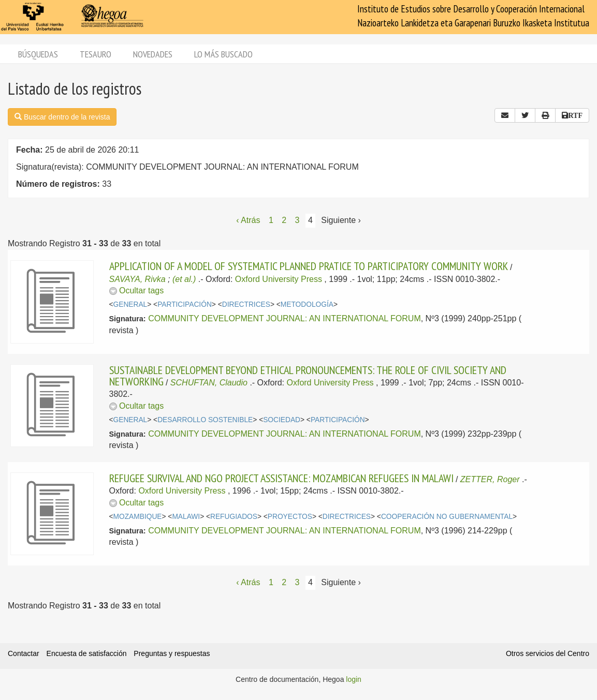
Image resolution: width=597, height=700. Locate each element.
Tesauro (96, 54)
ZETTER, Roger (490, 479)
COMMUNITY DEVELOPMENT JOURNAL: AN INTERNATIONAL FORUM (285, 318)
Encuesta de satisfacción (87, 653)
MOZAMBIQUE (138, 517)
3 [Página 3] (297, 220)
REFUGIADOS (234, 517)
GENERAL (130, 304)
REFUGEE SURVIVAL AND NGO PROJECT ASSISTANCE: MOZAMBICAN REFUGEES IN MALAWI (281, 478)
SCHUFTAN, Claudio (209, 383)
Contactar (24, 653)
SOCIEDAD (282, 420)
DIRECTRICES (246, 304)
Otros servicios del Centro (548, 653)
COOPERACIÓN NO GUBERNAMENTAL (447, 517)
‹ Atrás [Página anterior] (248, 220)
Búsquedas (38, 54)
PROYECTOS (290, 517)
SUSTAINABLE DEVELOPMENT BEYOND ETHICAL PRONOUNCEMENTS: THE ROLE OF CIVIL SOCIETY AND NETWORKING (308, 376)
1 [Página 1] (271, 220)
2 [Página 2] (284, 220)
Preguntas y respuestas (172, 653)
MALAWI (186, 517)
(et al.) (184, 279)
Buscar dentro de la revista (62, 117)
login (354, 679)
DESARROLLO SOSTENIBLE (205, 420)
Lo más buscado (223, 54)
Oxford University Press (279, 279)
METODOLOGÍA (307, 304)
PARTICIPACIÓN (185, 304)
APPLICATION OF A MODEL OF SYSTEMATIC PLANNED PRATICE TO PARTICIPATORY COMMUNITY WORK (309, 266)
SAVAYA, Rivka (137, 279)
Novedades (153, 54)
